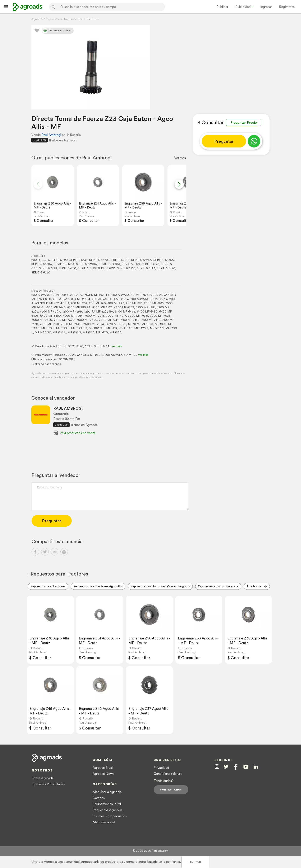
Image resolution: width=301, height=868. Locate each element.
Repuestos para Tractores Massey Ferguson (160, 586)
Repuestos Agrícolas (108, 810)
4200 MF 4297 (50, 311)
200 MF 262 (79, 303)
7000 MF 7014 (73, 316)
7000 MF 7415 (109, 320)
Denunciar (96, 377)
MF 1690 (115, 332)
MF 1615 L (59, 332)
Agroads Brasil (103, 768)
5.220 (64, 260)
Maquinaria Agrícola (107, 792)
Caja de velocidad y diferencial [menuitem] (218, 586)
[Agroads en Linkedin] (256, 767)
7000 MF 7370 (64, 320)
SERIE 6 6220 (41, 272)
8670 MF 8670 (116, 324)
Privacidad (161, 768)
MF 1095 (161, 324)
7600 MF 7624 (94, 324)
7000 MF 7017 (116, 316)
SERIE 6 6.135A (164, 260)
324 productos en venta (78, 433)
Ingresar (266, 7)
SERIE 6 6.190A (87, 264)
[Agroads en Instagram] (217, 766)
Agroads (37, 19)
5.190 (55, 260)
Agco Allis (38, 256)
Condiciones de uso (168, 774)
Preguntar (224, 141)
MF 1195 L (63, 328)
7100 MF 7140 (130, 320)
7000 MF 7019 (138, 316)
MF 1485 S (157, 328)
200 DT (37, 260)
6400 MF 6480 (147, 311)
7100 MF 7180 (49, 324)
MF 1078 (147, 324)
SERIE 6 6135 (106, 268)
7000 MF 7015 (94, 316)
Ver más (180, 158)
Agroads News (103, 774)
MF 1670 (102, 332)
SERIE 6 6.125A (142, 260)
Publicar (222, 7)
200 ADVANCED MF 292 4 (110, 299)
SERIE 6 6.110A (120, 260)
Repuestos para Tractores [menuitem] (48, 586)
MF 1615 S (74, 332)
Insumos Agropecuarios (110, 816)
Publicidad (243, 7)
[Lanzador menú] (6, 7)
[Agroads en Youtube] (246, 767)
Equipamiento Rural (107, 804)
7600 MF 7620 (71, 324)
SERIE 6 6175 (146, 268)
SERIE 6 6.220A (109, 264)
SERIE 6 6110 (67, 268)
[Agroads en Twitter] (226, 766)
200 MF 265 (97, 303)
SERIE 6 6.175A (64, 264)
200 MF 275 (116, 303)
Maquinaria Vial (104, 822)
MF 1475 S (141, 328)
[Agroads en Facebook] (236, 767)
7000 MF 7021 (160, 316)
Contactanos (171, 790)
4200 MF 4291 (145, 307)
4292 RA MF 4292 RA (98, 311)
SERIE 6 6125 (87, 268)
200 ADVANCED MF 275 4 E (131, 295)
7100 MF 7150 (151, 320)
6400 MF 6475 (125, 311)
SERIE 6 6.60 (131, 264)
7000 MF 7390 (87, 320)
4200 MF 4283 (124, 307)
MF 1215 (112, 328)
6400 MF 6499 (50, 316)
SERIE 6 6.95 (48, 268)
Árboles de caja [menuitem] (257, 586)
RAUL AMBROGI (68, 408)
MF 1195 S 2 (79, 328)
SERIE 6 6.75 (150, 264)
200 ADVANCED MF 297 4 (149, 299)
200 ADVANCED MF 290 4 (71, 299)
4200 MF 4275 (102, 307)
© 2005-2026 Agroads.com (150, 851)
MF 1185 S (48, 328)
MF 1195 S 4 (97, 328)
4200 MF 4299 (72, 311)
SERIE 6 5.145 (78, 260)
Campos (99, 798)
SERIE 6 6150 (126, 268)
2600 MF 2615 (154, 303)
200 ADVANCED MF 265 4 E (90, 295)
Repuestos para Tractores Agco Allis (98, 586)
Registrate (287, 7)
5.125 (47, 260)
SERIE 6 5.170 (99, 260)
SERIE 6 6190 (166, 268)
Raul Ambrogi (51, 135)
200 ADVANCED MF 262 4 (50, 295)
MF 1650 (88, 332)
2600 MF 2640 (55, 307)
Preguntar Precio (244, 122)
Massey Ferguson (43, 291)
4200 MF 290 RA (79, 307)
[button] (179, 184)
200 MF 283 (134, 303)
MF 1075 (134, 324)
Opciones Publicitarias (48, 784)
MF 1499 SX (43, 332)
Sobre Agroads (43, 778)
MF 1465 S (126, 328)
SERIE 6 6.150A (42, 264)
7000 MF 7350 (42, 320)
